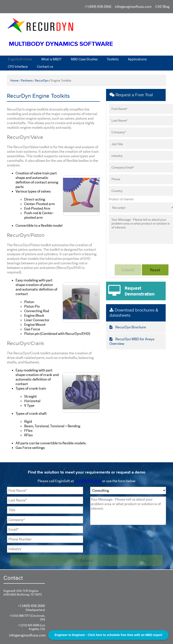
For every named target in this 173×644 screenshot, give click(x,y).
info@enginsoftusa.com (133, 7)
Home (14, 80)
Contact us (45, 67)
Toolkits (113, 59)
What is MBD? (51, 59)
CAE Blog (162, 7)
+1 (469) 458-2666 (98, 7)
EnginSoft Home (20, 59)
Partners (27, 80)
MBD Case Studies (84, 59)
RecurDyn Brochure (128, 327)
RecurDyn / (43, 80)
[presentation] (123, 536)
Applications (137, 59)
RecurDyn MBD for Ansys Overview (132, 341)
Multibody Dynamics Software (61, 44)
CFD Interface (18, 67)
